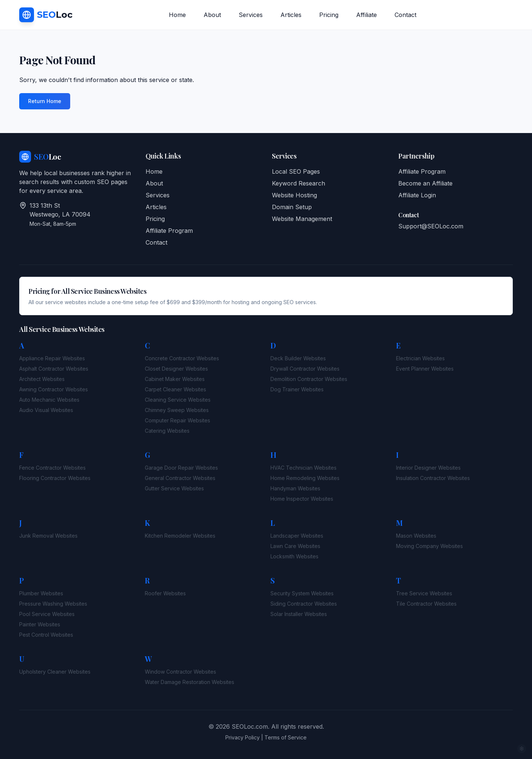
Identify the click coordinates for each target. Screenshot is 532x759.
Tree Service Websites (424, 593)
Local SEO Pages (296, 171)
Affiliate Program (169, 231)
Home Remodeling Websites (305, 478)
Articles (291, 15)
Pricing (329, 15)
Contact (405, 15)
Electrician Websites (420, 358)
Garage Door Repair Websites (181, 468)
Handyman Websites (295, 488)
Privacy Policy (243, 737)
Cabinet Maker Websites (175, 379)
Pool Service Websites (47, 614)
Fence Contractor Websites (52, 468)
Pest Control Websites (46, 635)
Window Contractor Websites (180, 672)
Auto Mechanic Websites (49, 400)
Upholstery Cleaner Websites (55, 672)
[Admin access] (522, 749)
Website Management (302, 219)
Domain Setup (292, 207)
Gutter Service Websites (174, 488)
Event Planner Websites (425, 369)
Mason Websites (416, 536)
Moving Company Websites (429, 546)
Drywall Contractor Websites (305, 369)
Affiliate (366, 15)
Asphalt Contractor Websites (54, 369)
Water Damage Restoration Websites (190, 682)
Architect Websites (42, 379)
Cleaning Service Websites (178, 400)
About (212, 15)
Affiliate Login (417, 195)
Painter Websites (40, 624)
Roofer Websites (165, 593)
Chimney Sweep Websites (177, 410)
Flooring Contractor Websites (55, 478)
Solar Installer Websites (299, 614)
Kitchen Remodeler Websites (180, 536)
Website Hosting (294, 195)
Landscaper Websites (297, 536)
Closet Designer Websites (176, 369)
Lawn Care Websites (295, 546)
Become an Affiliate (425, 183)
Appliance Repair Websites (52, 358)
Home (177, 15)
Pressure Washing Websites (53, 604)
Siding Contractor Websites (304, 604)
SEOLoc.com (250, 726)
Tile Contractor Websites (426, 604)
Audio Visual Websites (46, 410)
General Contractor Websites (180, 478)
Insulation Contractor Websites (433, 478)
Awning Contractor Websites (54, 389)
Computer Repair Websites (178, 420)
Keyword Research (299, 183)
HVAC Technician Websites (303, 468)
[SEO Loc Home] (46, 15)
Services (251, 15)
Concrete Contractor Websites (182, 358)
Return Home (45, 101)
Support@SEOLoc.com (431, 226)
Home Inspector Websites (302, 499)
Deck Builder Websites (298, 358)
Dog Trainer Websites (297, 389)
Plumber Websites (41, 593)
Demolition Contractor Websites (309, 379)
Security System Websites (302, 593)
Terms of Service (286, 737)
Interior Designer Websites (428, 468)
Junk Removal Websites (48, 536)
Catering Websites (167, 431)
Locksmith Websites (294, 556)
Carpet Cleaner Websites (175, 389)
